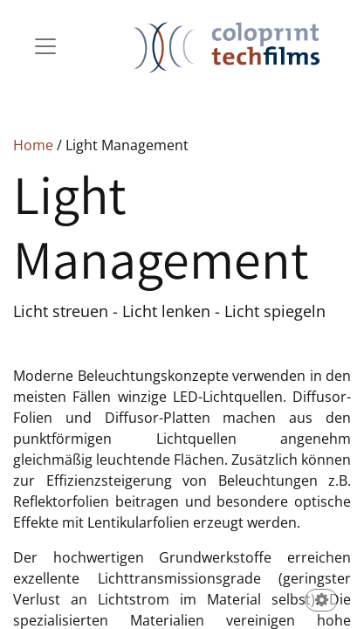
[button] (321, 601)
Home (33, 145)
